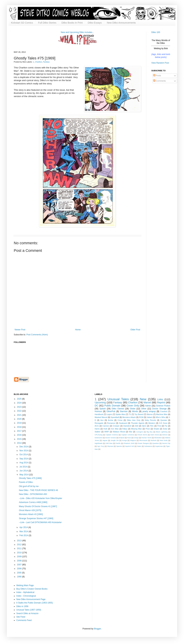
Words (135, 411)
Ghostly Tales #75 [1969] (30, 478)
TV (130, 414)
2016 (20, 435)
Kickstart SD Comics (22, 23)
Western (152, 423)
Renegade (99, 423)
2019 (20, 423)
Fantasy (46, 62)
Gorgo (136, 438)
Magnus (133, 440)
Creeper (116, 426)
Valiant (150, 417)
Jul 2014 (24, 467)
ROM (141, 417)
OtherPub (111, 411)
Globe (133, 409)
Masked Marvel (101, 417)
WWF (107, 432)
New (143, 399)
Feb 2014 (24, 535)
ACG (97, 426)
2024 (20, 403)
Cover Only (133, 406)
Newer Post (20, 330)
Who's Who (161, 417)
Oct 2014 (24, 455)
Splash (103, 409)
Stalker (98, 432)
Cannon (106, 426)
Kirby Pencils (150, 420)
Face (129, 438)
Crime (120, 420)
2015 (20, 439)
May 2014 (24, 475)
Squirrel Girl (129, 446)
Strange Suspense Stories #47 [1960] (36, 518)
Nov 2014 (24, 451)
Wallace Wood (119, 432)
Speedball (115, 417)
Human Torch (146, 438)
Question (156, 443)
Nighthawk (99, 443)
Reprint (161, 402)
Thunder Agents (138, 423)
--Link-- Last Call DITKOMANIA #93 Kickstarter (40, 522)
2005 (20, 573)
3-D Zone (163, 423)
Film (152, 426)
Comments (159, 81)
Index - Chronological (26, 596)
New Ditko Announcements (121, 23)
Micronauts (143, 440)
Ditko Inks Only (134, 420)
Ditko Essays (95, 23)
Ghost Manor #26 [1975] (30, 510)
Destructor (99, 438)
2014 (20, 443)
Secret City (166, 443)
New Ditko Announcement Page (31, 599)
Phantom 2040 (129, 443)
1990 (20, 577)
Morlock (154, 440)
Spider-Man (120, 414)
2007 (20, 565)
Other (144, 409)
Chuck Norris (142, 435)
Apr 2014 (24, 527)
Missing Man (136, 429)
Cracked (164, 411)
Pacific (118, 443)
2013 (20, 541)
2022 (20, 411)
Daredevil (127, 426)
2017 (20, 431)
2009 (20, 557)
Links (160, 399)
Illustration (158, 438)
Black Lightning (162, 432)
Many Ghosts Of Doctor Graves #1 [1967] (38, 506)
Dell (137, 426)
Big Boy (150, 432)
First (159, 426)
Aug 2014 (24, 463)
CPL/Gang (99, 435)
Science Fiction (163, 406)
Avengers (139, 432)
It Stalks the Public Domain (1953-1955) (35, 603)
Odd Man (109, 443)
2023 (20, 407)
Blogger (97, 629)
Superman (159, 446)
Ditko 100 (156, 32)
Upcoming (100, 402)
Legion (109, 414)
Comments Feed (24, 620)
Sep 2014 (24, 459)
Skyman (110, 446)
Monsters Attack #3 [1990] (31, 514)
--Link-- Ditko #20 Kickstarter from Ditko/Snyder (40, 498)
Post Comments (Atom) (37, 335)
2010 (20, 553)
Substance (148, 446)
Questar (164, 420)
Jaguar (105, 440)
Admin (148, 406)
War (130, 432)
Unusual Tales (118, 399)
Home (78, 330)
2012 (20, 545)
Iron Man (115, 429)
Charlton (38, 62)
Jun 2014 (24, 471)
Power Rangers (143, 443)
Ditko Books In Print (72, 23)
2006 (20, 569)
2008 (20, 561)
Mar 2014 (24, 531)
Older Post (135, 330)
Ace (102, 420)
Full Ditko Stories (47, 23)
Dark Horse (155, 435)
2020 (20, 419)
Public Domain (112, 406)
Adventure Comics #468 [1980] (33, 502)
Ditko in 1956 (22, 606)
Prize (148, 429)
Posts (157, 76)
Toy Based (139, 414)
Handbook (99, 414)
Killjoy (125, 429)
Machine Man (162, 414)
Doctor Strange (159, 409)
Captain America (112, 435)
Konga (125, 440)
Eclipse (122, 438)
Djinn (144, 426)
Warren (150, 414)
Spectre (119, 446)
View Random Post (160, 63)
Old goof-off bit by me (29, 486)
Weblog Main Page (25, 585)
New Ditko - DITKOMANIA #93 (33, 494)
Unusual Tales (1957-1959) (29, 610)
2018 (20, 427)
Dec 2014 (24, 447)
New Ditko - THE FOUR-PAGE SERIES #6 (38, 490)
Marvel (147, 402)
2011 (20, 548)
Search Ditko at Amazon (27, 613)
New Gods (164, 440)
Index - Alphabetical (25, 592)
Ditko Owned (118, 409)
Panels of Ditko (26, 482)
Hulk (105, 429)
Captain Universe (128, 435)
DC (97, 406)
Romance (111, 423)
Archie (111, 420)
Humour (98, 411)
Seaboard (123, 423)
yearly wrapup (149, 411)
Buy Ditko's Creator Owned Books (32, 589)
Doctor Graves (111, 438)
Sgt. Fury (101, 446)
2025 (20, 399)
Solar (165, 429)
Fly (166, 426)
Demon (165, 435)
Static (139, 446)
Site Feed (21, 617)
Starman (124, 411)
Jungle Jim (115, 440)
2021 (20, 415)
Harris (97, 429)
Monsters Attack (129, 417)
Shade (156, 429)
